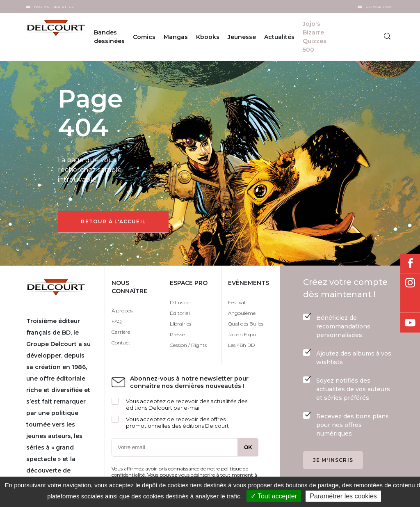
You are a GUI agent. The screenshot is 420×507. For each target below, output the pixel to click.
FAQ (116, 321)
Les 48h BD (241, 345)
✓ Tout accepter (274, 496)
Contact (121, 343)
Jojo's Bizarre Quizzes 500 (315, 37)
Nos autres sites (54, 7)
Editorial (180, 313)
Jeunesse (242, 37)
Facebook (410, 264)
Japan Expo (242, 334)
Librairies (180, 324)
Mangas (176, 37)
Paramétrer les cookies (343, 496)
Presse (177, 334)
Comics (144, 37)
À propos (122, 311)
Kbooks (208, 37)
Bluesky (410, 303)
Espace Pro (378, 7)
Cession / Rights (188, 345)
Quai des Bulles (246, 324)
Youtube (410, 323)
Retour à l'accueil (113, 221)
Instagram (410, 283)
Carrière (121, 332)
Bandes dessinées (109, 37)
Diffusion (180, 302)
